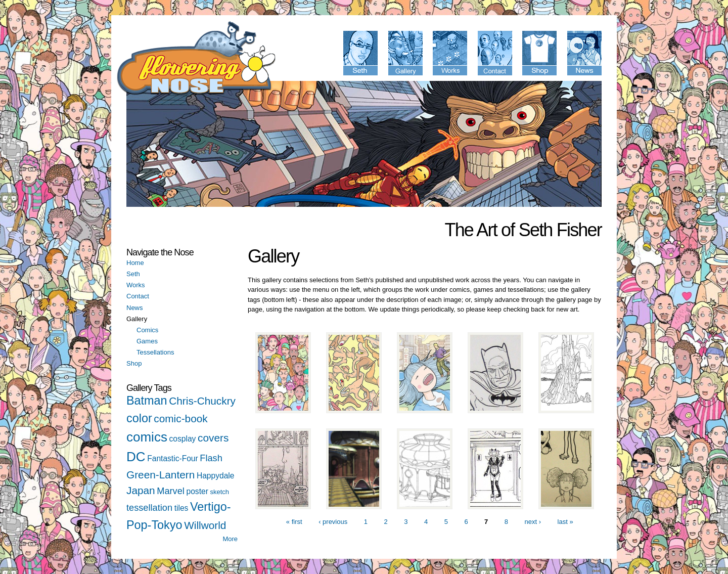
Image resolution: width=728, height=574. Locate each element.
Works (136, 285)
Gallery (137, 319)
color (139, 418)
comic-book (180, 418)
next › (533, 522)
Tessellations (155, 352)
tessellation (149, 508)
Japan (141, 490)
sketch (219, 492)
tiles (181, 508)
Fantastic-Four (173, 458)
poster (197, 491)
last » (565, 522)
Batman (147, 401)
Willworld (205, 525)
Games (147, 341)
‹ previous (333, 522)
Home (135, 263)
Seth (133, 274)
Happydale (216, 476)
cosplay (183, 439)
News (135, 308)
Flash (211, 458)
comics (147, 437)
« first (294, 522)
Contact (138, 296)
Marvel (171, 491)
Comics (147, 330)
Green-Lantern (161, 475)
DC (136, 457)
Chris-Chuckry (202, 401)
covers (213, 438)
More (230, 539)
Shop (134, 363)
